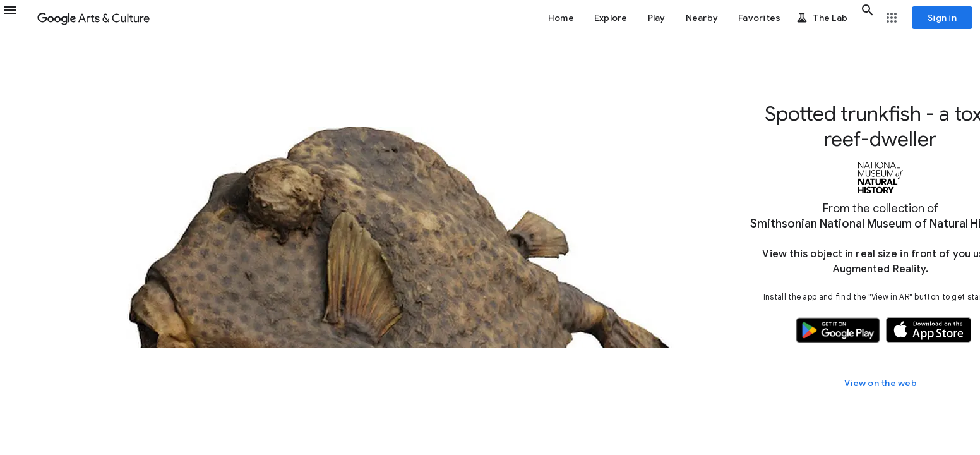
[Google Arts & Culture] (93, 18)
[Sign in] (942, 18)
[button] (18, 18)
